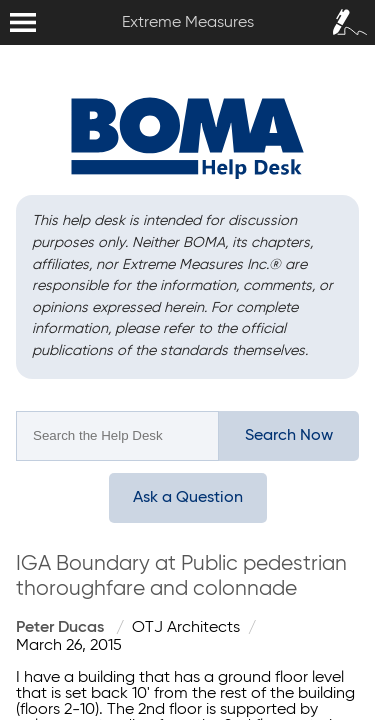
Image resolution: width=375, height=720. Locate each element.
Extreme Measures (5, 0)
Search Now (289, 436)
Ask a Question (188, 498)
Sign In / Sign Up (345, 16)
